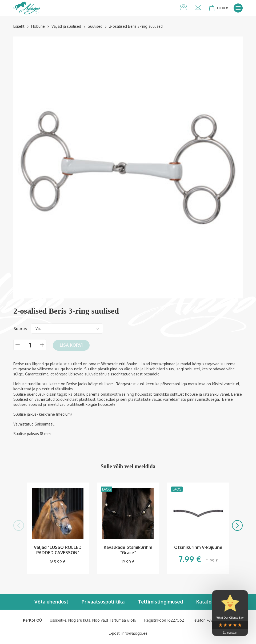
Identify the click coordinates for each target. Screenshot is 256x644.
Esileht (19, 26)
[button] (19, 525)
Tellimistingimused (160, 602)
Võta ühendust (51, 602)
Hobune (38, 26)
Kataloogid (209, 602)
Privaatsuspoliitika (103, 602)
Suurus (20, 329)
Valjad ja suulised (66, 26)
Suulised (95, 26)
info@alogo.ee (135, 633)
